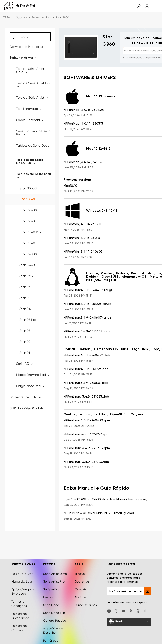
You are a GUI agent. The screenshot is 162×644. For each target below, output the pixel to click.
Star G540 (27, 243)
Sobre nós (82, 581)
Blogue (80, 574)
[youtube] (146, 611)
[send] (147, 591)
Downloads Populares (26, 47)
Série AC (25, 364)
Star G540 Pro (30, 232)
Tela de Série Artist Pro (33, 85)
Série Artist (51, 589)
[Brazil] (129, 622)
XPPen (7, 17)
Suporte (21, 17)
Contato (81, 589)
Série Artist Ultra (55, 574)
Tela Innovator (29, 109)
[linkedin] (138, 611)
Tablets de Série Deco (33, 147)
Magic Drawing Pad (33, 375)
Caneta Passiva (55, 621)
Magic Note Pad (30, 386)
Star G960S (28, 188)
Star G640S (28, 210)
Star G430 (27, 265)
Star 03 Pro (28, 320)
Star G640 (27, 221)
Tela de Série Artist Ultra (30, 70)
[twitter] (131, 611)
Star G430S (28, 254)
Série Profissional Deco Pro (33, 133)
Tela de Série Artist (32, 98)
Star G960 (28, 199)
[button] (139, 6)
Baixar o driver (41, 17)
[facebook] (116, 611)
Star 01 (25, 353)
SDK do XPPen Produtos (28, 408)
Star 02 (25, 342)
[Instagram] (109, 611)
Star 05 (25, 298)
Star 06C (26, 276)
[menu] (154, 6)
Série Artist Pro (54, 581)
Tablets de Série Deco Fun (30, 162)
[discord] (124, 611)
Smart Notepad (30, 120)
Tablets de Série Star (34, 176)
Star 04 (25, 309)
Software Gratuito (26, 397)
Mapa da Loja (22, 581)
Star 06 (25, 287)
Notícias (81, 597)
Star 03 (25, 331)
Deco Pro (50, 597)
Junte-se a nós (86, 605)
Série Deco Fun (54, 613)
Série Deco (51, 605)
